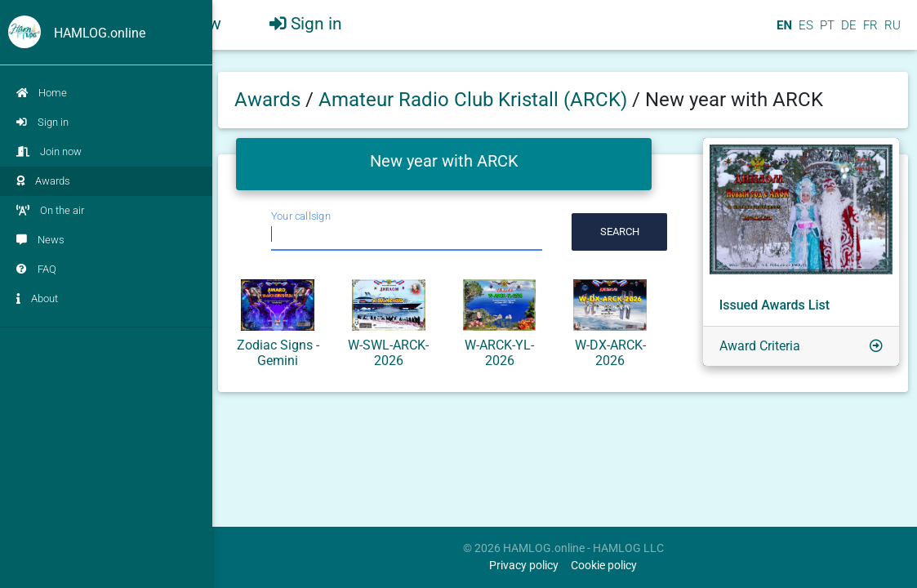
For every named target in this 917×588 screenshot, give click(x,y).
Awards (43, 181)
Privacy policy (524, 566)
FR (869, 32)
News (40, 240)
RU (893, 32)
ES (804, 32)
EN (783, 32)
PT (826, 32)
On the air (50, 210)
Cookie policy (604, 566)
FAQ (36, 269)
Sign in (42, 122)
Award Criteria (760, 346)
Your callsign (301, 216)
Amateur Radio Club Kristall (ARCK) (475, 100)
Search (620, 232)
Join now (49, 151)
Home (42, 93)
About (37, 298)
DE (847, 32)
